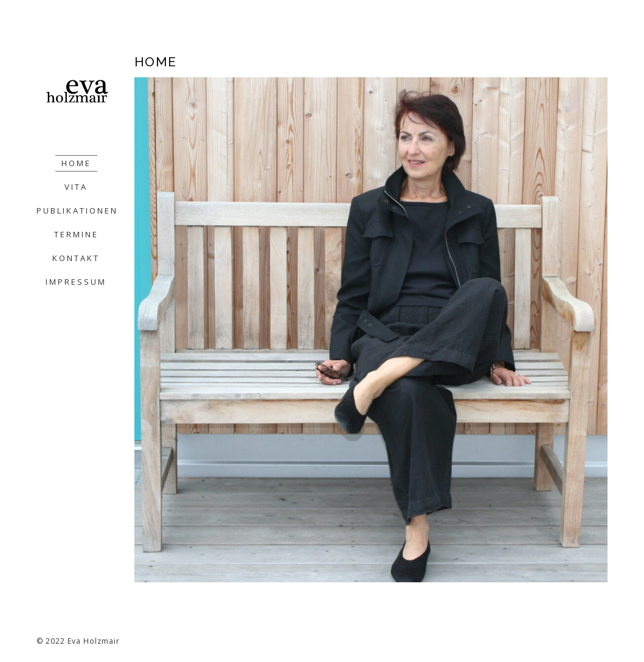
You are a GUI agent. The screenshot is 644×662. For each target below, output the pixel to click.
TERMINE (76, 234)
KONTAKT (76, 258)
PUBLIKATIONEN (77, 211)
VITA (76, 187)
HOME (76, 163)
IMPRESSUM (76, 282)
